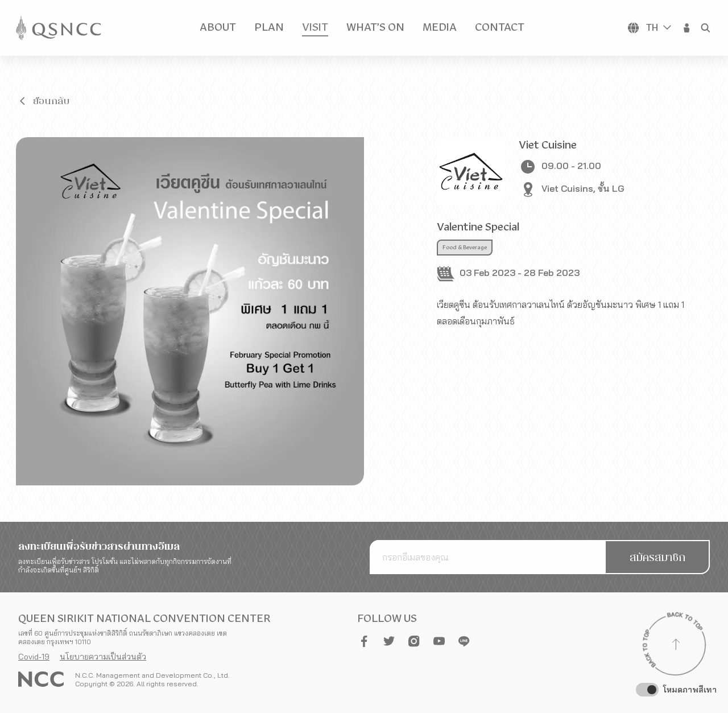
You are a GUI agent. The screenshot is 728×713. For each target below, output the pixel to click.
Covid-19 (34, 657)
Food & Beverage (465, 248)
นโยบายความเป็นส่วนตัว (103, 657)
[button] (687, 28)
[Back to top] (676, 646)
